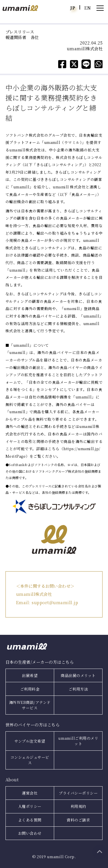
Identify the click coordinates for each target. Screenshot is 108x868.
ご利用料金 (30, 689)
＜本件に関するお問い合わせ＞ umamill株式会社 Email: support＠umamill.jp (47, 594)
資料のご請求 (78, 820)
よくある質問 (30, 820)
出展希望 (30, 675)
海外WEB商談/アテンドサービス (30, 705)
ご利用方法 (78, 689)
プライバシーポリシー (78, 793)
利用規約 (78, 806)
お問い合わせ (30, 833)
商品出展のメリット (78, 675)
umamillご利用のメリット (78, 741)
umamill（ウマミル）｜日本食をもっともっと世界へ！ (20, 8)
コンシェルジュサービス (30, 760)
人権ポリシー (30, 806)
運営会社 (30, 793)
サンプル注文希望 (30, 741)
